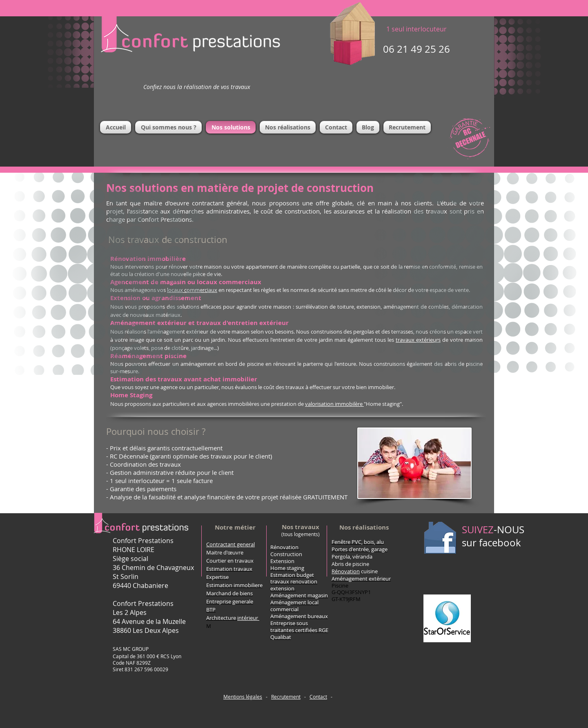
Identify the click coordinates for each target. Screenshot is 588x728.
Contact (318, 697)
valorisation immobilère (334, 404)
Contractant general (231, 544)
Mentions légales (243, 697)
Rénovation (284, 547)
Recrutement (286, 697)
